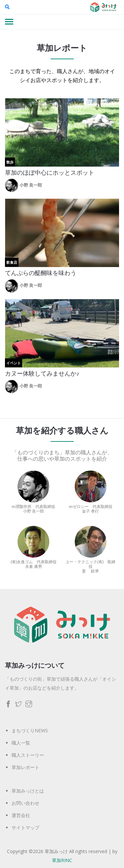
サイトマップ (25, 827)
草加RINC (62, 860)
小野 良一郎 (31, 185)
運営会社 (21, 815)
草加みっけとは (28, 791)
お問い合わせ (25, 803)
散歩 (10, 162)
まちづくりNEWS (30, 731)
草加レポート (25, 767)
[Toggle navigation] (9, 22)
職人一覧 (21, 743)
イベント (14, 363)
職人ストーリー (28, 755)
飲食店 (12, 262)
